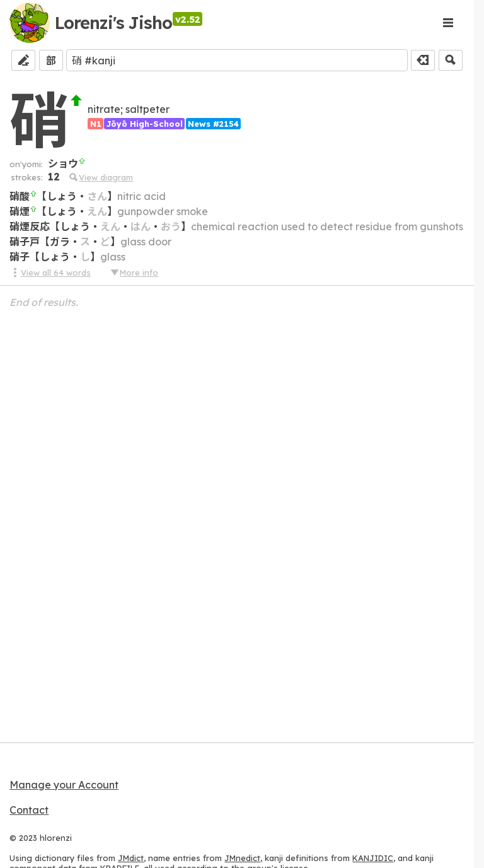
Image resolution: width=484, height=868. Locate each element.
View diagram (101, 177)
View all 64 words (50, 273)
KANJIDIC (373, 858)
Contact (29, 810)
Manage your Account (64, 785)
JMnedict (242, 858)
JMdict (131, 858)
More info (134, 273)
